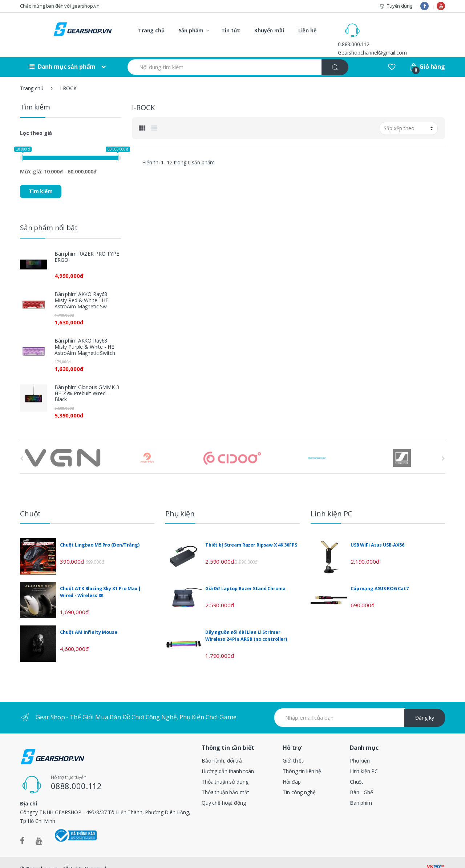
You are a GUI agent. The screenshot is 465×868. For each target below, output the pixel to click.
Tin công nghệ (299, 780)
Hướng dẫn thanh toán (228, 759)
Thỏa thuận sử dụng (225, 769)
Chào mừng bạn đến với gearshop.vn (60, 6)
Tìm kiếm (41, 179)
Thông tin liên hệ (302, 759)
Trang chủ (151, 30)
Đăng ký (425, 706)
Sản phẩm (191, 30)
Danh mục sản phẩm (62, 55)
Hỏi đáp (292, 769)
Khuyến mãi (269, 30)
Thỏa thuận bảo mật (225, 780)
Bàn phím (361, 790)
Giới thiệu (294, 749)
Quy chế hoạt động (224, 790)
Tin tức (231, 30)
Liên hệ (307, 30)
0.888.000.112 (385, 26)
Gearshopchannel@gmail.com (403, 34)
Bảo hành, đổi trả (222, 749)
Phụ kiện (360, 749)
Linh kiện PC (364, 759)
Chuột (357, 769)
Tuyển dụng (395, 6)
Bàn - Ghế (361, 780)
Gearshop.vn (42, 857)
